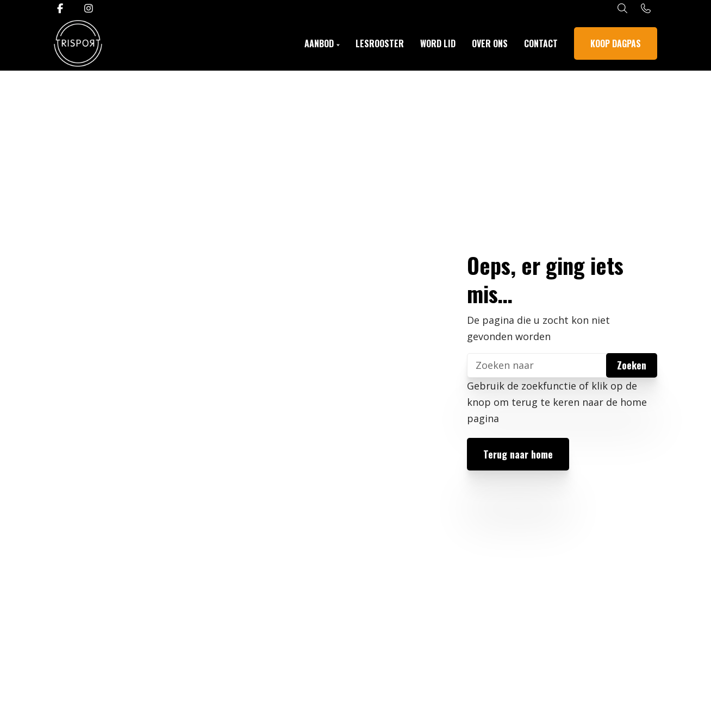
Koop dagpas (616, 43)
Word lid (438, 43)
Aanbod (319, 43)
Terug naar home (518, 454)
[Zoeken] (562, 365)
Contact (541, 43)
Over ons (490, 43)
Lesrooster (380, 43)
